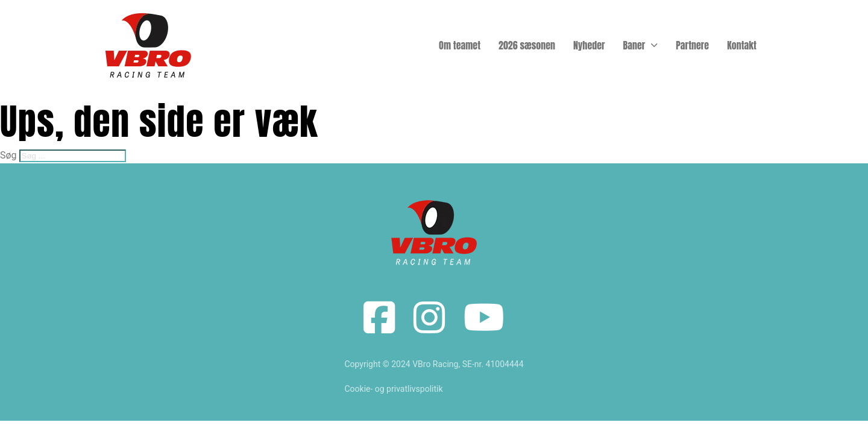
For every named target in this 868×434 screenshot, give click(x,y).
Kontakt (742, 45)
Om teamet (460, 45)
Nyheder (589, 45)
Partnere (692, 45)
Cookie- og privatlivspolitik (393, 389)
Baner (634, 45)
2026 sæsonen (527, 45)
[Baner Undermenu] (654, 45)
